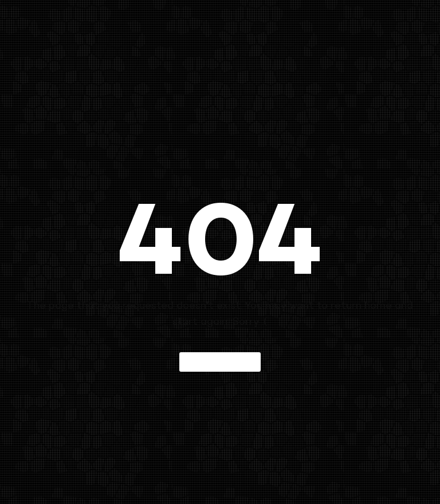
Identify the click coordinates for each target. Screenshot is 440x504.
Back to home (220, 362)
